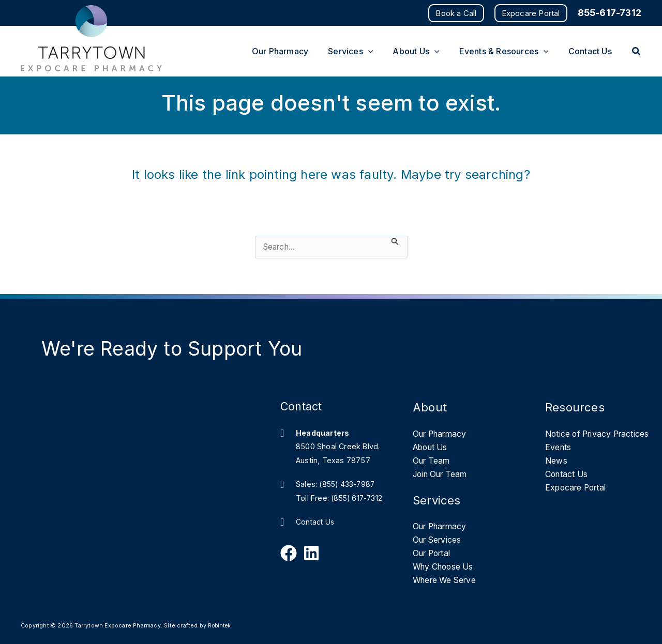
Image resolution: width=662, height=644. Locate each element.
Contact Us (316, 520)
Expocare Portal (578, 500)
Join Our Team (443, 473)
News (556, 473)
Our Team (433, 459)
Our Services (439, 539)
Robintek (221, 626)
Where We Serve (447, 580)
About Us (432, 446)
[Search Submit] (396, 241)
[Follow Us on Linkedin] (311, 550)
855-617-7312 (610, 13)
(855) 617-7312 (358, 495)
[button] (456, 13)
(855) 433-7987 (348, 482)
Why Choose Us (446, 566)
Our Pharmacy (442, 432)
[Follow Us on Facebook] (289, 550)
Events (559, 459)
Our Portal (434, 553)
